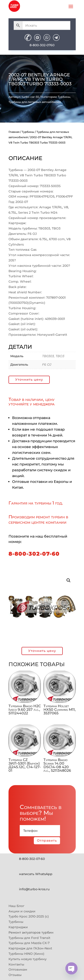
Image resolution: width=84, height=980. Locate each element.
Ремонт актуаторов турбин (31, 932)
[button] (69, 580)
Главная (14, 132)
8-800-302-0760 (42, 45)
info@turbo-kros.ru (34, 889)
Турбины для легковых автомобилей (35, 102)
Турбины (64, 97)
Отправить (47, 840)
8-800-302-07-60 (34, 554)
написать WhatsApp (36, 874)
